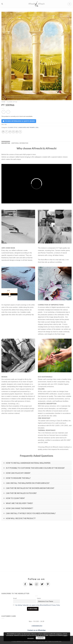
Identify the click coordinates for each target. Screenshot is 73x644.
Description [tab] (6, 143)
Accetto (40, 638)
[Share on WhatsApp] (3, 132)
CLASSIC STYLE (12, 102)
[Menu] (69, 4)
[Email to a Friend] (13, 132)
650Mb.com (58, 641)
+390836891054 (37, 626)
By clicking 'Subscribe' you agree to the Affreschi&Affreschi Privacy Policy (38, 605)
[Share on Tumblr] (20, 132)
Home (3, 102)
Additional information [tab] (20, 143)
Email (15, 598)
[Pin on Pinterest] (17, 132)
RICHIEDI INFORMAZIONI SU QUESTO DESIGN (20, 121)
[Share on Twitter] (10, 132)
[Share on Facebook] (7, 132)
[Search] (2, 4)
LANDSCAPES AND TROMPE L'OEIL (28, 127)
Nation (39, 598)
